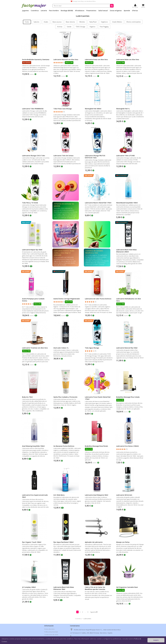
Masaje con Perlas (123, 542)
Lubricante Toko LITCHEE (126, 156)
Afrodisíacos (80, 11)
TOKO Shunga (80, 27)
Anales (46, 22)
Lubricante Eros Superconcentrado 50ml (35, 496)
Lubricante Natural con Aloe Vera (66, 59)
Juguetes (25, 11)
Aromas (60, 27)
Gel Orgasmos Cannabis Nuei (127, 587)
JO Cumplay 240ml (29, 587)
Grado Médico (117, 22)
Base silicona (70, 22)
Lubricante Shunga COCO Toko (34, 156)
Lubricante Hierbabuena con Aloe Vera (129, 300)
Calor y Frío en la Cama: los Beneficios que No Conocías (95, 588)
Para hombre (54, 11)
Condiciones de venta (51, 635)
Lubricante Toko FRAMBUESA (33, 109)
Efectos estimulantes (134, 22)
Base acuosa (57, 22)
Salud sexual (103, 11)
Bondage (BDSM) (67, 11)
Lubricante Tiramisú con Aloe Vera (35, 348)
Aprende (127, 11)
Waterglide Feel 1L (123, 109)
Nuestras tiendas (50, 640)
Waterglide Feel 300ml (93, 109)
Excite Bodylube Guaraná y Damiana (36, 59)
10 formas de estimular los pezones (64, 205)
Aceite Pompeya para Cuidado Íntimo (33, 300)
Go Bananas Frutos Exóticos (64, 446)
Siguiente (94, 612)
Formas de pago (49, 637)
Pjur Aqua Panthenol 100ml (63, 542)
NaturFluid (93, 22)
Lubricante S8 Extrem (124, 495)
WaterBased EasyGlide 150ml (127, 203)
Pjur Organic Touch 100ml (32, 542)
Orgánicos (104, 22)
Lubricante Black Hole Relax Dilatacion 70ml (64, 588)
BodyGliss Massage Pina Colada (128, 397)
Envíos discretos (49, 629)
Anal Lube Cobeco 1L (61, 348)
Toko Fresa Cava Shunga (63, 109)
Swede (69, 27)
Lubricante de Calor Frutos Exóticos (98, 299)
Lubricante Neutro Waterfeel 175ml (98, 203)
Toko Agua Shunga (92, 348)
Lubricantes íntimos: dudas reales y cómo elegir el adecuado (64, 253)
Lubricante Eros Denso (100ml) (127, 446)
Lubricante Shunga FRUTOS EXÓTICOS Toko (95, 157)
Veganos (92, 27)
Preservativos (91, 11)
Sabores (36, 22)
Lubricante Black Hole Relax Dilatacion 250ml (126, 251)
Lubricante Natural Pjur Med (127, 348)
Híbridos (82, 22)
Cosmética (35, 11)
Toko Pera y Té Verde (30, 203)
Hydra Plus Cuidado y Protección (65, 397)
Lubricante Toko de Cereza (63, 156)
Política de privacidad (51, 632)
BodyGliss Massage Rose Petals (96, 446)
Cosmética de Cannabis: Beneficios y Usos (94, 252)
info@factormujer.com (85, 641)
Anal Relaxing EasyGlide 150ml (33, 446)
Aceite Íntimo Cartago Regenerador (67, 299)
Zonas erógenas (116, 11)
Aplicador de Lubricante (94, 542)
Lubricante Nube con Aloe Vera (128, 59)
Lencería (44, 11)
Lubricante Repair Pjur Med (32, 250)
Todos (27, 22)
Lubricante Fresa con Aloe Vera (96, 59)
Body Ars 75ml (27, 397)
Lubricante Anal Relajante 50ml (96, 495)
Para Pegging (104, 27)
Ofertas (135, 11)
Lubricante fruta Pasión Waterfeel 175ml (98, 398)
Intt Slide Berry (59, 495)
